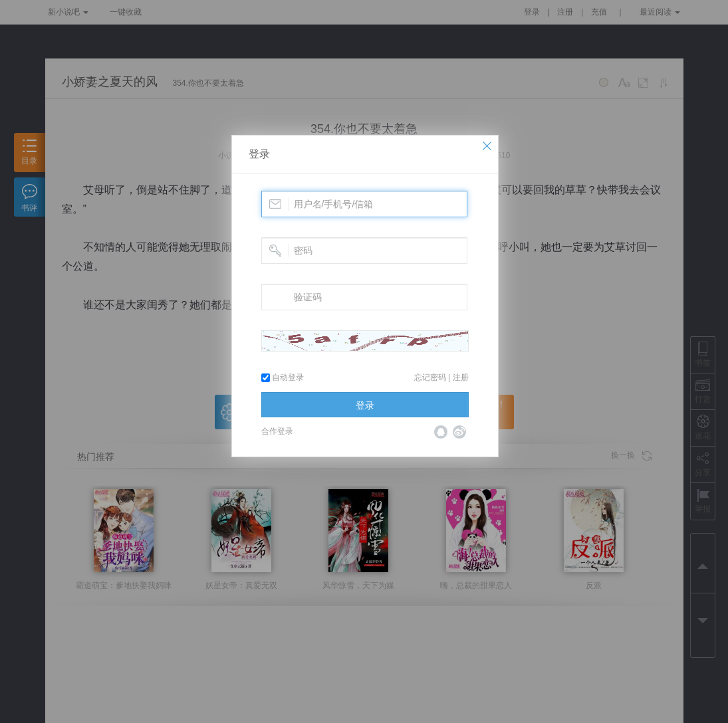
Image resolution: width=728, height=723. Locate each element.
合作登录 (277, 431)
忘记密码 (430, 377)
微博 (459, 432)
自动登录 (283, 377)
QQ (441, 432)
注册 (461, 377)
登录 (259, 154)
